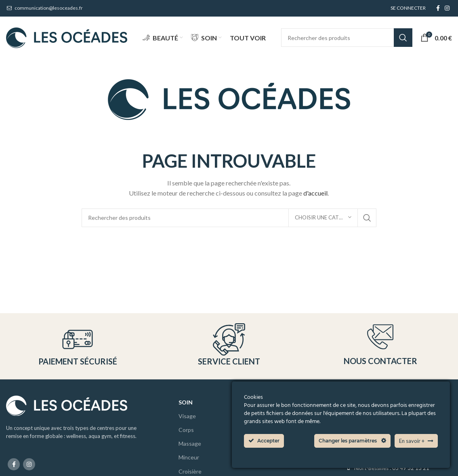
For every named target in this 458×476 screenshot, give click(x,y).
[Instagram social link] (447, 8)
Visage (187, 416)
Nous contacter (380, 361)
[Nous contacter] (380, 337)
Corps (186, 430)
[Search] (347, 38)
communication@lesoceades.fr (44, 8)
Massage (190, 444)
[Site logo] (67, 37)
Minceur (189, 458)
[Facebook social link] (438, 8)
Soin (186, 402)
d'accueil (315, 193)
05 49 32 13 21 (411, 468)
